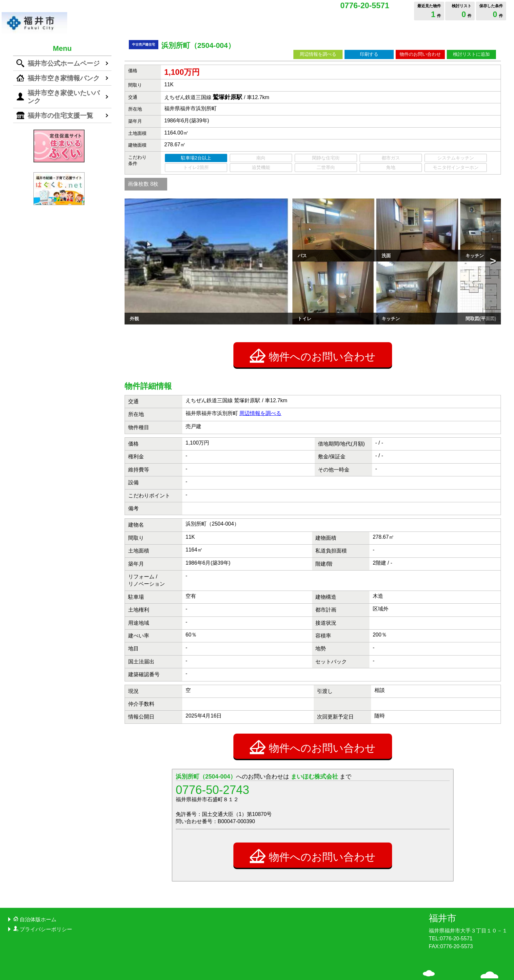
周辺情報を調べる (318, 54)
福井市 (443, 877)
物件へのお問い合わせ (313, 315)
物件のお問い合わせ (420, 54)
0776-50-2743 (212, 749)
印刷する (369, 54)
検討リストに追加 (471, 54)
